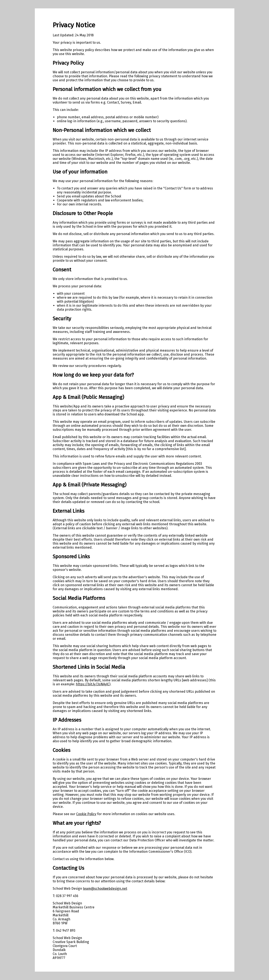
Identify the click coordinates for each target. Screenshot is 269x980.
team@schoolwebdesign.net (105, 889)
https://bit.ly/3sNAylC (93, 684)
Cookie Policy (86, 814)
